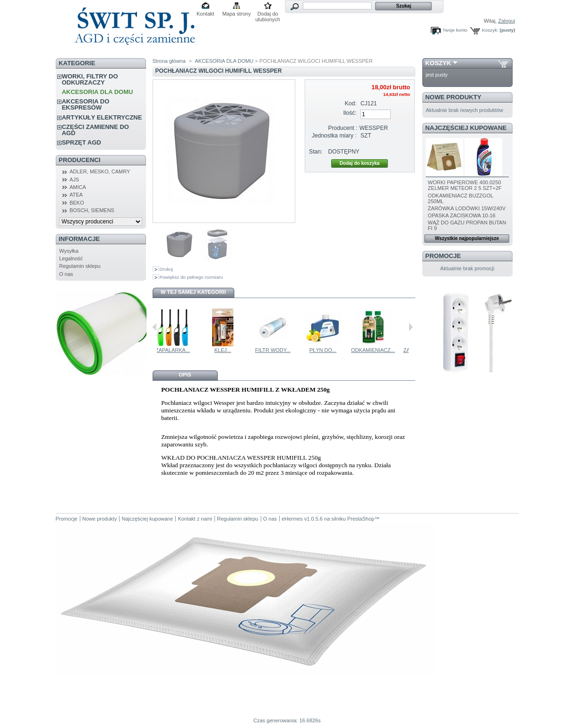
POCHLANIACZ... (176, 350)
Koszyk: (490, 30)
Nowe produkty (453, 97)
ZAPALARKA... (227, 350)
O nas (66, 274)
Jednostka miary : (334, 136)
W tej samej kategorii (193, 292)
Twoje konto (455, 30)
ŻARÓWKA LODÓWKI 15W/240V (467, 208)
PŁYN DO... (377, 350)
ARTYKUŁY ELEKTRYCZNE (102, 117)
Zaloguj (506, 21)
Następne (411, 327)
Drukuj (167, 269)
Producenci (80, 160)
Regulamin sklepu (80, 266)
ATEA (76, 195)
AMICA (78, 187)
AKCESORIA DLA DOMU (98, 92)
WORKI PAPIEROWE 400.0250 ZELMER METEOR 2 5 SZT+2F (465, 185)
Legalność (71, 258)
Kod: (351, 103)
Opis (185, 375)
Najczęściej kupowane (466, 128)
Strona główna (169, 61)
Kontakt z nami (195, 519)
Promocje (443, 256)
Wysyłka (69, 251)
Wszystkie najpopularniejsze (467, 238)
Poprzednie (155, 327)
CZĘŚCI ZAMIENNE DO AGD (95, 130)
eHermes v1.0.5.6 (302, 519)
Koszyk (438, 63)
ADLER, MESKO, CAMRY (100, 171)
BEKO (77, 203)
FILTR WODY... (327, 350)
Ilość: (350, 113)
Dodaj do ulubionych (268, 14)
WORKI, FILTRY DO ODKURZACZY (90, 79)
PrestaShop (361, 519)
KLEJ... (277, 350)
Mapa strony (236, 14)
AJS (74, 180)
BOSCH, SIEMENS (92, 210)
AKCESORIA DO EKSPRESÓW (86, 104)
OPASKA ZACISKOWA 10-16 (462, 215)
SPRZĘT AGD (81, 142)
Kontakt (205, 14)
